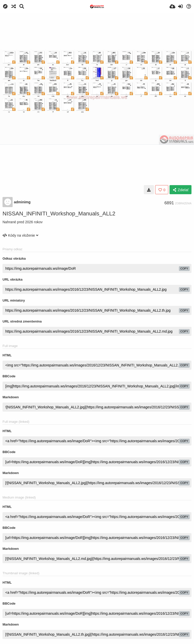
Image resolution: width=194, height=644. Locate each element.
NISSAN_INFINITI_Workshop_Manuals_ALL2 (59, 214)
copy (184, 268)
